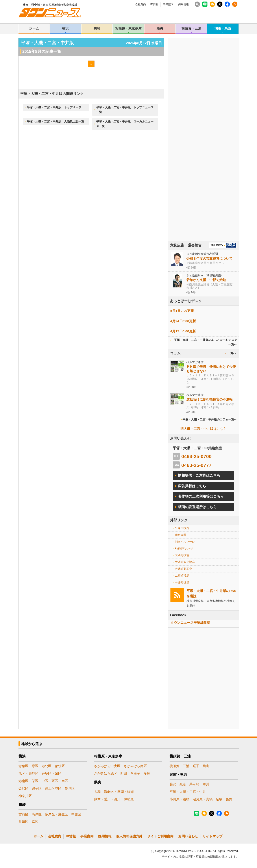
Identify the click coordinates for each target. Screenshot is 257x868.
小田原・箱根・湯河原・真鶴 (191, 799)
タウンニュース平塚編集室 (190, 623)
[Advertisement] (203, 152)
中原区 (76, 814)
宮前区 (23, 814)
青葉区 (23, 766)
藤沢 (173, 784)
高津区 (37, 814)
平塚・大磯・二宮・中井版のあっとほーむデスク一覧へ (205, 342)
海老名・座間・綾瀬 (119, 792)
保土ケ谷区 (53, 788)
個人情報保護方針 (129, 836)
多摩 (147, 773)
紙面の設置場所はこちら (197, 507)
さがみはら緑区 (106, 773)
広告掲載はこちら (192, 486)
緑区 (35, 766)
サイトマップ (213, 836)
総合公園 (181, 535)
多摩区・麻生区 (56, 814)
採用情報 (183, 4)
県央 (160, 28)
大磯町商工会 (183, 569)
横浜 (65, 28)
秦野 (229, 799)
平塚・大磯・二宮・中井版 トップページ (54, 107)
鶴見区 (70, 788)
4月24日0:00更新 (183, 321)
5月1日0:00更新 (182, 311)
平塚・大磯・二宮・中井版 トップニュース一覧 (125, 110)
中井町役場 (182, 582)
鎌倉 (183, 784)
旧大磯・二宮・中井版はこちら (203, 429)
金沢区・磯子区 (30, 788)
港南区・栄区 (28, 781)
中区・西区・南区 (55, 781)
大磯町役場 (182, 555)
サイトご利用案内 (160, 836)
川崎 (97, 28)
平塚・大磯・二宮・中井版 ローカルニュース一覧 (125, 124)
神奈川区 (25, 796)
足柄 (219, 799)
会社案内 (141, 4)
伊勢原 (129, 799)
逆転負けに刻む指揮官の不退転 (209, 399)
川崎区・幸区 (28, 822)
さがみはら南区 (135, 766)
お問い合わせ (188, 836)
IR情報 (154, 4)
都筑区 (60, 766)
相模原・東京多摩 (128, 28)
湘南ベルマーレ (185, 542)
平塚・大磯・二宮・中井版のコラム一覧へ (210, 419)
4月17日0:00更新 (183, 331)
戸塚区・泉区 (52, 773)
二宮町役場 (182, 576)
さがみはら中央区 (107, 766)
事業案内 (168, 4)
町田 (124, 773)
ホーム (34, 28)
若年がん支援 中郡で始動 (206, 280)
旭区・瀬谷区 (28, 773)
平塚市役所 (182, 528)
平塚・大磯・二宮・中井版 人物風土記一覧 (55, 121)
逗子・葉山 (201, 766)
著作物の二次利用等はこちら (201, 496)
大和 (97, 792)
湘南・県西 (223, 28)
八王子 (135, 773)
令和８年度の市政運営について (209, 258)
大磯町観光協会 (185, 562)
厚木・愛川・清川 (107, 799)
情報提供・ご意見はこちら (199, 475)
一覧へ (232, 353)
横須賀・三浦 (191, 28)
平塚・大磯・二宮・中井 (188, 792)
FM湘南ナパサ (184, 549)
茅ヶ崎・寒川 (199, 784)
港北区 (47, 766)
